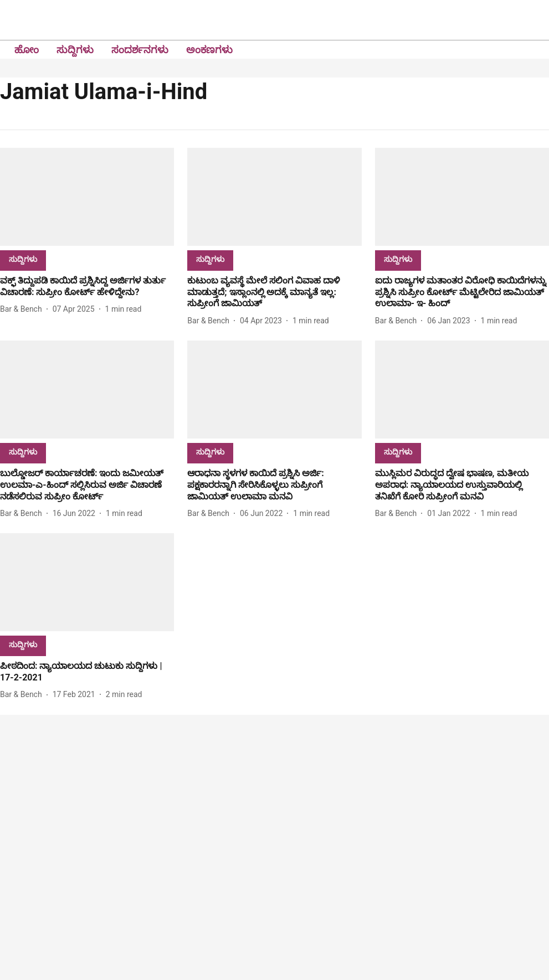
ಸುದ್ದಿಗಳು (75, 50)
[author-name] (23, 309)
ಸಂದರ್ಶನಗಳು (140, 50)
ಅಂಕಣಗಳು (209, 50)
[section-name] (23, 259)
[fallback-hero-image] (87, 197)
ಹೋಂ (27, 50)
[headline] (87, 287)
